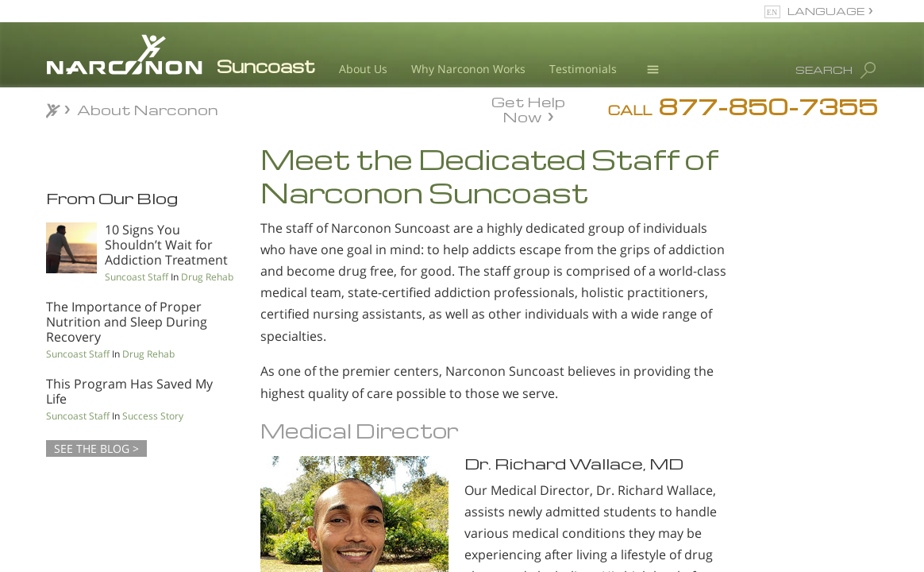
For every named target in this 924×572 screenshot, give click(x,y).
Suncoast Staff (137, 277)
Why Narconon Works (468, 69)
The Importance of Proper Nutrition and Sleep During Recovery (127, 322)
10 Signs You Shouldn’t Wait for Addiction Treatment (166, 245)
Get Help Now (528, 108)
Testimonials (583, 69)
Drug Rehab (207, 277)
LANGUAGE (826, 11)
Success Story (153, 416)
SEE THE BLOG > (96, 448)
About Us (363, 69)
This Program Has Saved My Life (129, 391)
